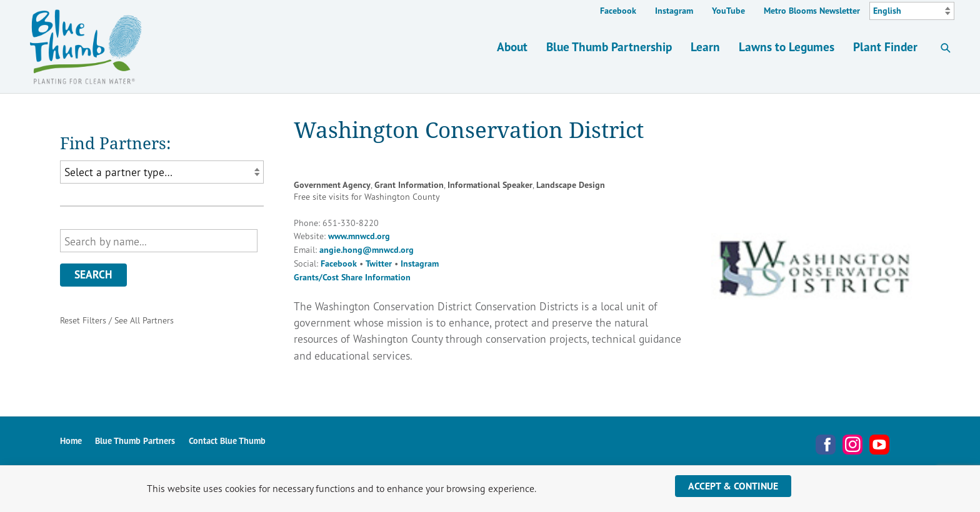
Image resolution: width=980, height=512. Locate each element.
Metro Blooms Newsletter (812, 11)
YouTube (728, 11)
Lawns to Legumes (787, 47)
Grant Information (409, 185)
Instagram (674, 11)
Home (71, 441)
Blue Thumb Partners (135, 441)
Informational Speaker (490, 185)
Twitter (379, 263)
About (512, 47)
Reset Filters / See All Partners (117, 320)
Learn (705, 47)
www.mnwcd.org (359, 236)
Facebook (618, 11)
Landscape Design (571, 185)
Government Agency (332, 185)
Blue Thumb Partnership (609, 47)
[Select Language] (912, 11)
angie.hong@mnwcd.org (367, 250)
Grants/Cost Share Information (352, 277)
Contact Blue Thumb (227, 441)
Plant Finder (885, 47)
